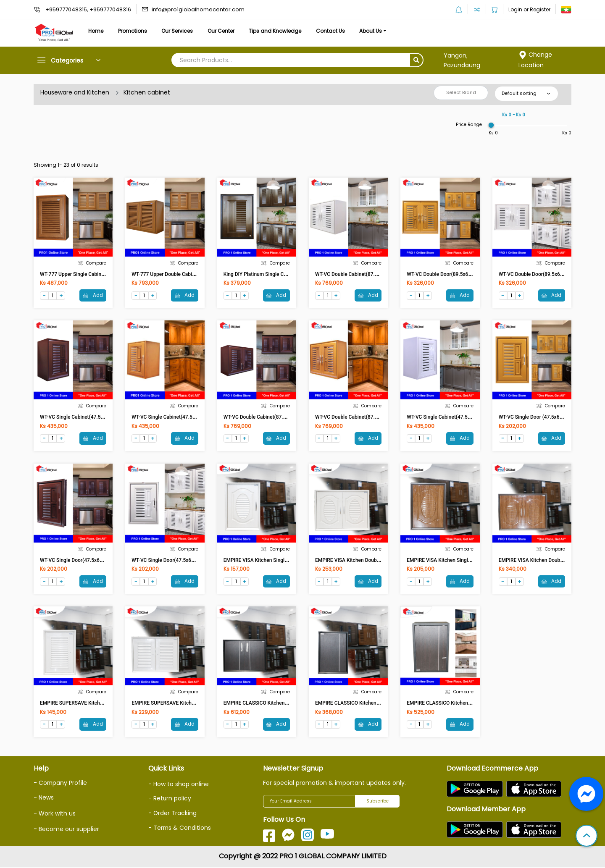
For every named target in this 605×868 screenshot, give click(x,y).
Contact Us (339, 31)
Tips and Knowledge (283, 31)
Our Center (227, 31)
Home (97, 31)
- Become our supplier (66, 830)
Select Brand (461, 92)
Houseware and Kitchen (75, 92)
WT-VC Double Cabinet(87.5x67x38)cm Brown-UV (280, 417)
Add (92, 295)
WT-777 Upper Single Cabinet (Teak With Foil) (91, 274)
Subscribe (377, 802)
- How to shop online (179, 785)
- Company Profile (61, 784)
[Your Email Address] (309, 802)
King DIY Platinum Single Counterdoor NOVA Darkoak (283, 274)
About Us (381, 31)
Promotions (135, 31)
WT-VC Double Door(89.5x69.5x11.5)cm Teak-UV (462, 274)
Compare (92, 263)
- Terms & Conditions (180, 829)
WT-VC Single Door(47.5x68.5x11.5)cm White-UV (187, 561)
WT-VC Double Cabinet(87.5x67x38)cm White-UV (371, 274)
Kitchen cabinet (147, 92)
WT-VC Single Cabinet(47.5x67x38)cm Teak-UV (185, 417)
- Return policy (170, 800)
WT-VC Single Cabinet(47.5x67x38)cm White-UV (461, 417)
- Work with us (55, 814)
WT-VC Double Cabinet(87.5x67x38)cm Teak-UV (370, 417)
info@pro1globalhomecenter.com (198, 9)
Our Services (181, 31)
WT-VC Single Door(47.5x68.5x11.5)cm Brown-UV (96, 561)
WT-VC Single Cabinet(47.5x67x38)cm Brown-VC (95, 417)
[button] (587, 837)
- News (44, 798)
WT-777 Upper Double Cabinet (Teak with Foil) (184, 274)
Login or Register (529, 9)
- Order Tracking (173, 814)
